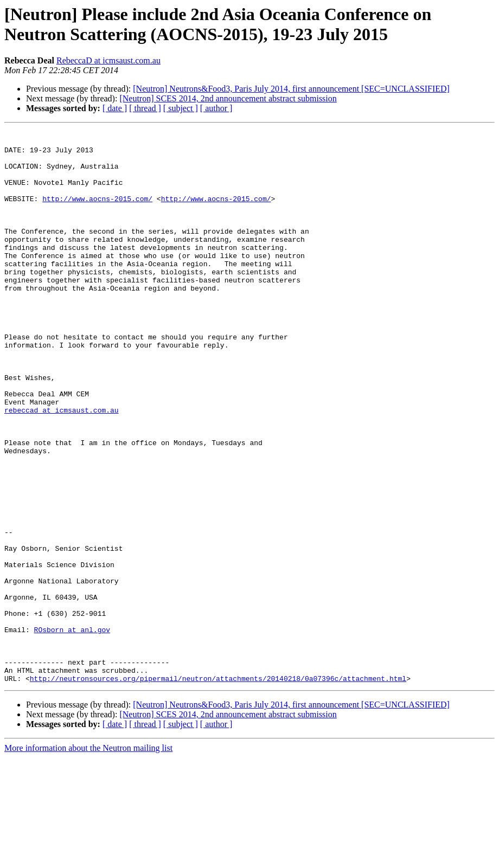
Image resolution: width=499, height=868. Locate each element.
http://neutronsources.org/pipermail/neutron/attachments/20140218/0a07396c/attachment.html (218, 789)
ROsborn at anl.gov (72, 730)
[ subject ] (181, 108)
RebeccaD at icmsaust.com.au (108, 60)
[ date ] (115, 108)
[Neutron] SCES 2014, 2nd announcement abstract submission (228, 98)
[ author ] (216, 108)
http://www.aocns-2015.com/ (97, 213)
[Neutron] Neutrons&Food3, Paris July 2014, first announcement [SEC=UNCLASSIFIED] (291, 89)
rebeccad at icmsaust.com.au (62, 467)
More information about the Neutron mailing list (88, 859)
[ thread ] (145, 108)
